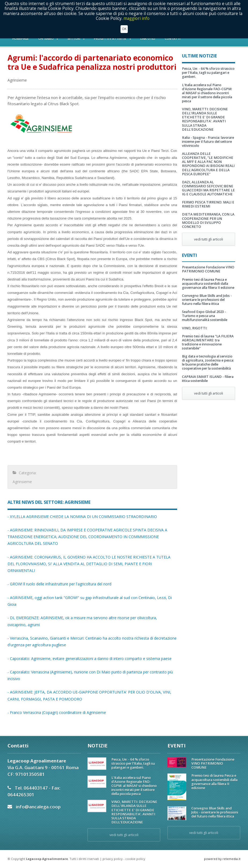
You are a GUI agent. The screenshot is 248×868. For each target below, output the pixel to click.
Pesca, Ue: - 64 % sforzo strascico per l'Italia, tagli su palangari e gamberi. (208, 73)
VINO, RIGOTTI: (195, 328)
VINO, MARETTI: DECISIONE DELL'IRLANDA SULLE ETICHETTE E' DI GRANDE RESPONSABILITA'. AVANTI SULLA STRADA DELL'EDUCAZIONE (205, 119)
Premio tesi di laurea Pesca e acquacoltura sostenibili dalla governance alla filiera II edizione (208, 284)
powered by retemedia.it (222, 859)
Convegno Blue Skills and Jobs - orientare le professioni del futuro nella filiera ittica (207, 300)
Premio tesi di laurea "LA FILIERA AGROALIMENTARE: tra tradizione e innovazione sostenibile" (208, 342)
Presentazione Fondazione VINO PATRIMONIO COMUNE (208, 269)
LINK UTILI (148, 39)
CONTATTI (173, 39)
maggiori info (136, 4)
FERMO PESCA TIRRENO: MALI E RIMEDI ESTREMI (208, 204)
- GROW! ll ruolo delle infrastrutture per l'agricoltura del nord (59, 584)
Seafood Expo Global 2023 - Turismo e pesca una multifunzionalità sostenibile (205, 316)
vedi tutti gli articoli (209, 239)
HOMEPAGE (21, 39)
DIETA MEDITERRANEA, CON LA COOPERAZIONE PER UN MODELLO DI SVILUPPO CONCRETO (208, 220)
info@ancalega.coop (38, 807)
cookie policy (135, 859)
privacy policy (113, 859)
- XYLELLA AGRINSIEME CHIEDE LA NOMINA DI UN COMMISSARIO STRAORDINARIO (82, 517)
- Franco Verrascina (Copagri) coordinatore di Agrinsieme (57, 712)
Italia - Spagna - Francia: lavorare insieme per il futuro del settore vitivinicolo (208, 142)
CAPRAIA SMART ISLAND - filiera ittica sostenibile (208, 379)
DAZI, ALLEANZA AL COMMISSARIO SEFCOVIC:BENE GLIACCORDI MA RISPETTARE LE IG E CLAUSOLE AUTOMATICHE (208, 188)
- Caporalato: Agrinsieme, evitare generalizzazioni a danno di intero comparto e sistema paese (90, 659)
